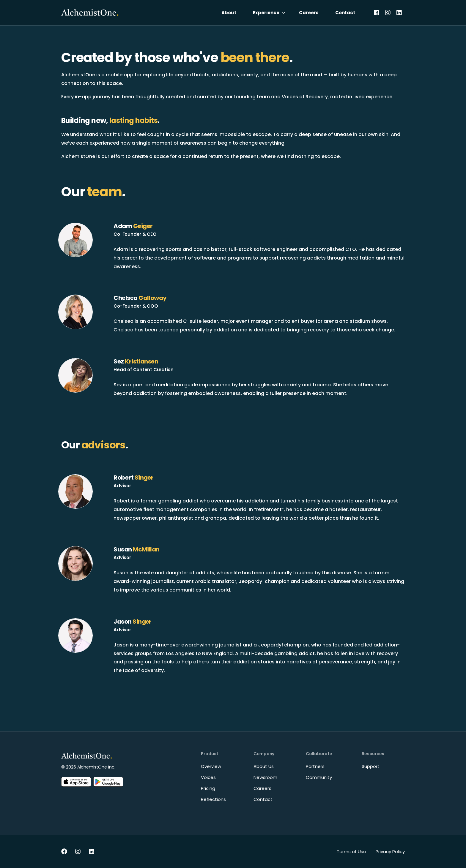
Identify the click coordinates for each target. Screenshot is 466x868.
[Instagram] (388, 12)
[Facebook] (377, 12)
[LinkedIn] (399, 12)
